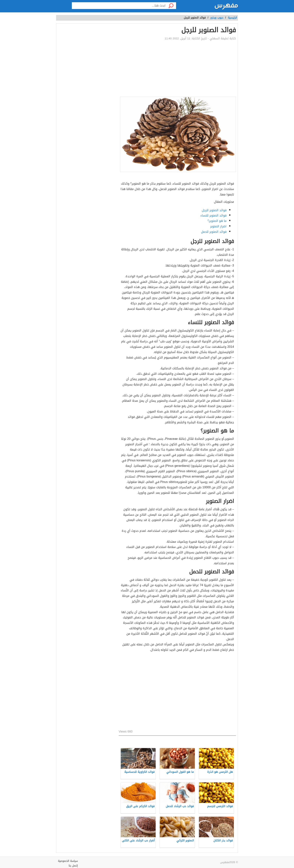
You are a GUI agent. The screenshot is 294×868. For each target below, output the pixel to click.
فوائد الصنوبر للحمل (214, 232)
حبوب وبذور (217, 18)
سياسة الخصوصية (68, 861)
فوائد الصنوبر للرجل (214, 210)
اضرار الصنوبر (218, 226)
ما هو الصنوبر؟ (217, 221)
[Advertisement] (177, 69)
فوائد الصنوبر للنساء (213, 215)
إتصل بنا (73, 866)
